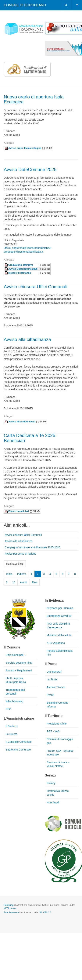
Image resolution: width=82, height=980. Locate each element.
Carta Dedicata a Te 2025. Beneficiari (30, 438)
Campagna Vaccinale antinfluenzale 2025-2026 (32, 547)
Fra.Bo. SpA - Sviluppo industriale (60, 753)
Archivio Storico (56, 687)
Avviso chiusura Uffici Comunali (36, 287)
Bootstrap (9, 905)
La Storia (52, 679)
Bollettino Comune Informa (58, 705)
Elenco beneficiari (19, 511)
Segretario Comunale (18, 750)
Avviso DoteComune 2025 (30, 169)
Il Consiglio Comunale (19, 742)
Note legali (53, 802)
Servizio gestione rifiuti (19, 663)
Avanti (24, 582)
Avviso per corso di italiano (20, 554)
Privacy (51, 783)
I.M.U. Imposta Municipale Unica (16, 680)
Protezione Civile (57, 724)
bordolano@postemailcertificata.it (23, 252)
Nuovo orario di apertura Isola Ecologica (34, 99)
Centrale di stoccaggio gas (60, 741)
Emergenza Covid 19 (59, 616)
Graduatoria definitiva (21, 265)
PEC (8, 709)
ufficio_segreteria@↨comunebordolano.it (28, 248)
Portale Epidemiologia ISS (60, 653)
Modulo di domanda (20, 273)
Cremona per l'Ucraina (60, 608)
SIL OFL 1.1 (45, 912)
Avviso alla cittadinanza (27, 339)
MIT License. (10, 908)
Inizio (9, 574)
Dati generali (54, 672)
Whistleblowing (14, 701)
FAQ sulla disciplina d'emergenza (58, 626)
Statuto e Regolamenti (19, 670)
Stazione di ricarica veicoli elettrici (58, 764)
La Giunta (11, 734)
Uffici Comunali (16, 655)
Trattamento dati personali (15, 692)
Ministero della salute (59, 635)
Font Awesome (11, 912)
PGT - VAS (53, 731)
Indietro (22, 574)
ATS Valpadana (56, 643)
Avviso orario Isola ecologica (25, 148)
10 (14, 582)
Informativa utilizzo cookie (58, 793)
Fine (35, 582)
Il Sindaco (11, 726)
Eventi (50, 695)
